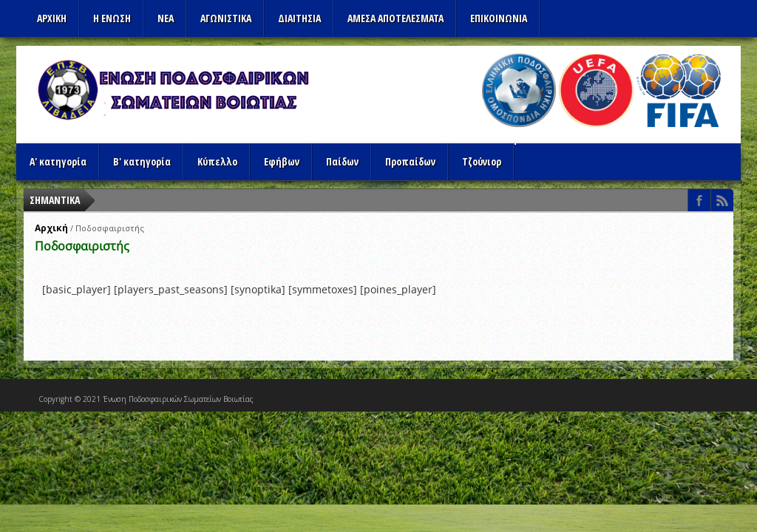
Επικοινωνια (499, 18)
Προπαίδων (410, 161)
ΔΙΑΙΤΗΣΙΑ (299, 18)
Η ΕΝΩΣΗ (112, 18)
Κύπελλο (217, 161)
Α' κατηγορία (58, 161)
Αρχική (51, 228)
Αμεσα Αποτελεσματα (396, 18)
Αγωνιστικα (226, 18)
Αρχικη (52, 18)
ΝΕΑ (166, 18)
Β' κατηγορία (142, 161)
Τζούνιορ (482, 161)
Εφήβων (282, 161)
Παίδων (342, 161)
